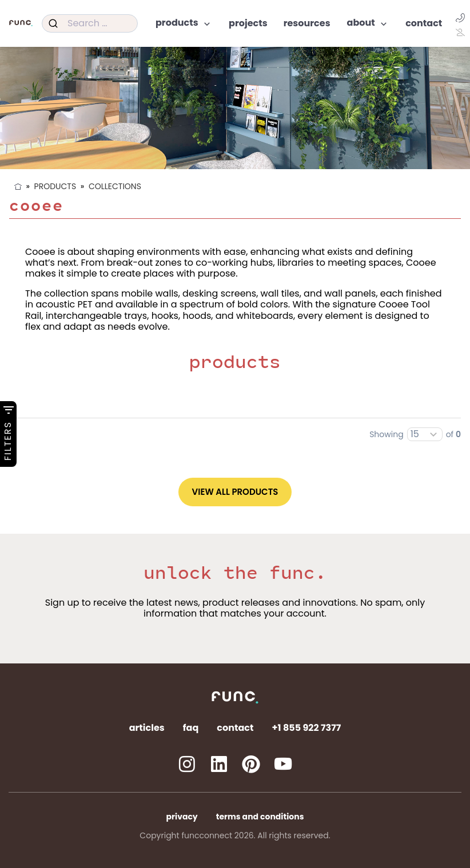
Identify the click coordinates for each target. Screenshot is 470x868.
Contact (424, 23)
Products (184, 23)
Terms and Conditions (260, 817)
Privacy (182, 817)
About (368, 23)
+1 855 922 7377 (306, 728)
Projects (248, 23)
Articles (147, 728)
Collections (115, 186)
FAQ (191, 728)
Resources (307, 23)
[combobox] (90, 23)
